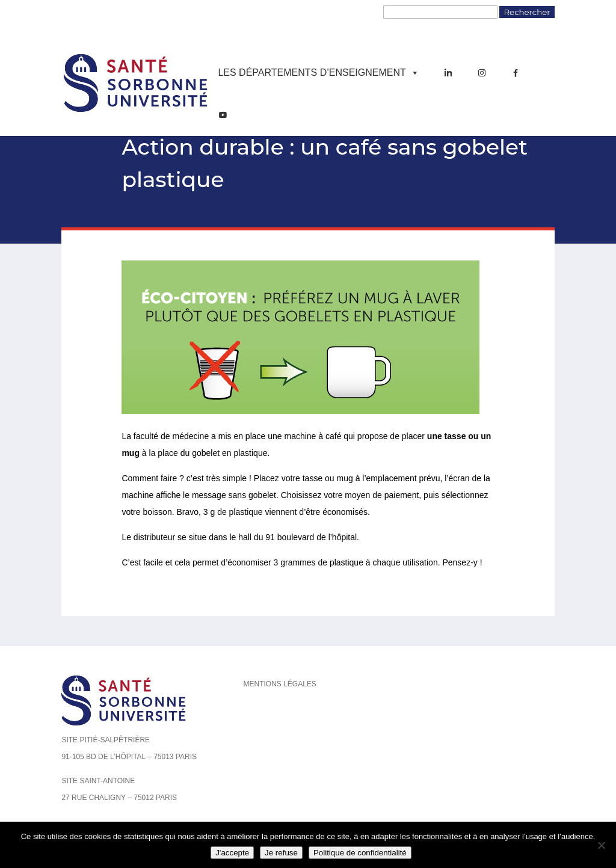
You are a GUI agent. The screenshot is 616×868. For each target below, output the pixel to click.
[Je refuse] (601, 845)
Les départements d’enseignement (318, 73)
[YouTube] (223, 115)
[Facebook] (516, 73)
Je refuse (281, 853)
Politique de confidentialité (360, 853)
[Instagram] (482, 73)
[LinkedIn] (448, 73)
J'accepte (232, 853)
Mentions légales (279, 684)
